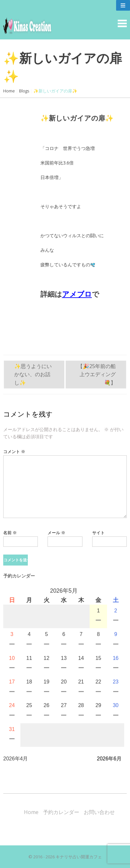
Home (9, 91)
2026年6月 (109, 759)
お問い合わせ (99, 812)
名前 (10, 533)
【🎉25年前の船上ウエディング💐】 (97, 374)
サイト (98, 533)
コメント (14, 451)
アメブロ (77, 294)
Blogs (24, 91)
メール (56, 533)
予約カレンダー (61, 812)
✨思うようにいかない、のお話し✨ (33, 374)
